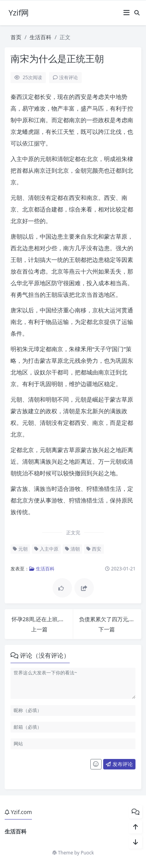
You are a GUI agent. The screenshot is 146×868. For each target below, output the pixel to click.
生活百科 (40, 37)
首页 (16, 37)
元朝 (20, 549)
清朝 (72, 549)
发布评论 (119, 764)
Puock (87, 853)
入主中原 (46, 549)
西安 (94, 549)
